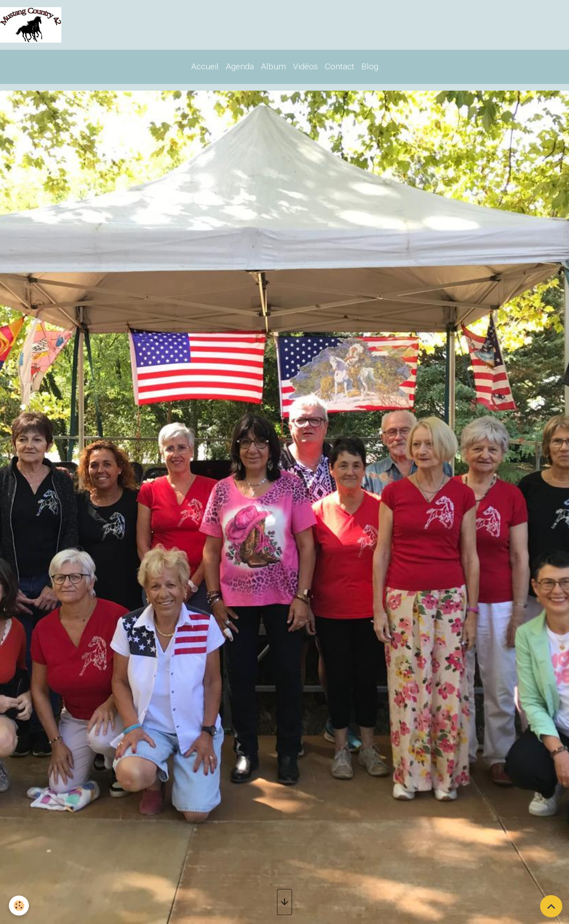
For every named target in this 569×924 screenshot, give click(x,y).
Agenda (240, 66)
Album (273, 66)
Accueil (205, 66)
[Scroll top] (551, 906)
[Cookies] (19, 906)
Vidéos (305, 66)
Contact (340, 66)
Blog (370, 66)
